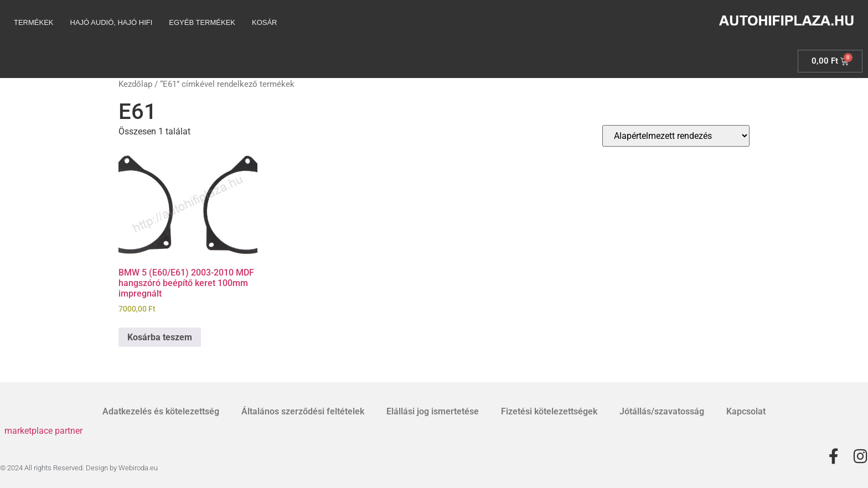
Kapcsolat (746, 411)
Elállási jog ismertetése (433, 411)
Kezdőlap (135, 84)
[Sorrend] (676, 136)
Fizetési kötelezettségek (549, 411)
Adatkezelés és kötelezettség (161, 411)
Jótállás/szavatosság (662, 411)
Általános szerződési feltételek (303, 411)
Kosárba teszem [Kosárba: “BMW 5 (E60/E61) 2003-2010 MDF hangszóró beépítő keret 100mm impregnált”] (160, 337)
